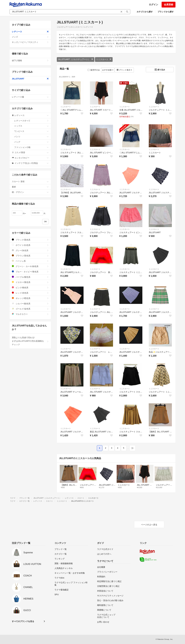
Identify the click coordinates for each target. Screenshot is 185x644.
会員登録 (169, 5)
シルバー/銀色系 (30, 304)
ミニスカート (104, 59)
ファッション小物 (31, 147)
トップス (31, 126)
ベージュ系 (30, 261)
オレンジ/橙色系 (30, 298)
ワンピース (31, 131)
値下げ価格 (30, 60)
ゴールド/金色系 (30, 309)
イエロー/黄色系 (30, 282)
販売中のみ (94, 70)
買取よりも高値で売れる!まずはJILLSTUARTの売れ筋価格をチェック (30, 341)
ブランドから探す (166, 12)
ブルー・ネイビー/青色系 (30, 272)
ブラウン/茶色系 (30, 256)
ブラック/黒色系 (30, 240)
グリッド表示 (124, 70)
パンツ (31, 137)
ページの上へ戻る (149, 525)
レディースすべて (31, 121)
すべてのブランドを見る (23, 621)
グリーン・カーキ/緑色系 (30, 266)
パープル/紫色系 (30, 277)
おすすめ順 (108, 70)
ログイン (153, 5)
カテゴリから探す (145, 12)
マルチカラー (30, 314)
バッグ (31, 142)
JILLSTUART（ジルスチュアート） (76, 59)
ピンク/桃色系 (30, 287)
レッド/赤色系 (30, 293)
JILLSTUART (30, 79)
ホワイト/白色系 (30, 245)
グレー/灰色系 (30, 250)
